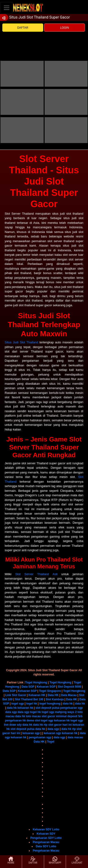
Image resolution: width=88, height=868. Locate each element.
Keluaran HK (37, 695)
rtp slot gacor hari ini (58, 725)
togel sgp (17, 704)
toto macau (33, 716)
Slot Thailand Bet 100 (29, 699)
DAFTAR (23, 28)
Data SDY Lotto (46, 846)
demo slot (33, 721)
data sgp (11, 712)
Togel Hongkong (36, 682)
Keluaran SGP (46, 687)
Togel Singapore (50, 691)
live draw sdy (13, 725)
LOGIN (64, 28)
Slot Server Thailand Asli (36, 574)
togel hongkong (50, 704)
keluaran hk (25, 708)
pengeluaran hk (15, 721)
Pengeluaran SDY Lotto (46, 838)
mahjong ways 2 (66, 712)
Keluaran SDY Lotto (46, 829)
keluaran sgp (31, 733)
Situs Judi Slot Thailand (21, 342)
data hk (68, 704)
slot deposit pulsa (47, 708)
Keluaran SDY (46, 834)
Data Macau (69, 695)
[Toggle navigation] (7, 8)
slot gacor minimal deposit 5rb (62, 716)
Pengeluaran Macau (46, 842)
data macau (75, 737)
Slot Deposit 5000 (69, 687)
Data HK (53, 695)
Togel (51, 742)
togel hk (32, 704)
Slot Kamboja (55, 699)
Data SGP (28, 687)
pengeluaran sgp (72, 708)
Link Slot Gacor (16, 695)
